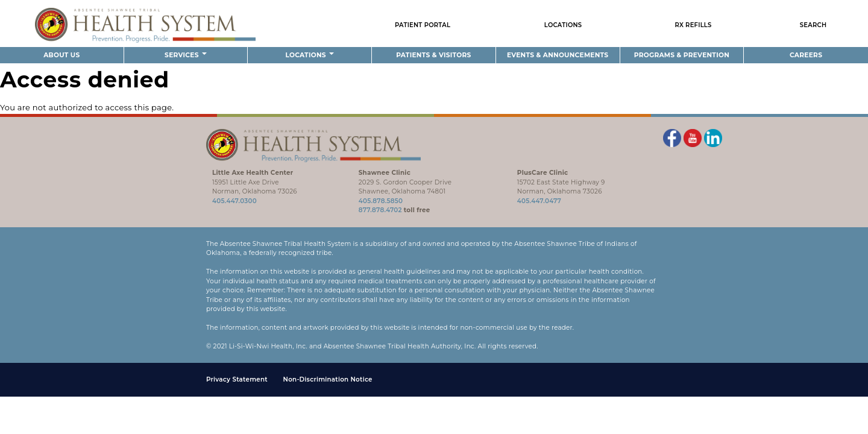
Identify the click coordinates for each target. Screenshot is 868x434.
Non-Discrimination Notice (328, 379)
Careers (806, 55)
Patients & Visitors (433, 55)
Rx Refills (693, 25)
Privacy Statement (237, 379)
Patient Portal (423, 25)
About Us (61, 55)
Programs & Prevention (682, 55)
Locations (563, 25)
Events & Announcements (558, 55)
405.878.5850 (381, 201)
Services (186, 55)
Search (813, 25)
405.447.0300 (234, 201)
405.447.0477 (539, 201)
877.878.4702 (380, 210)
